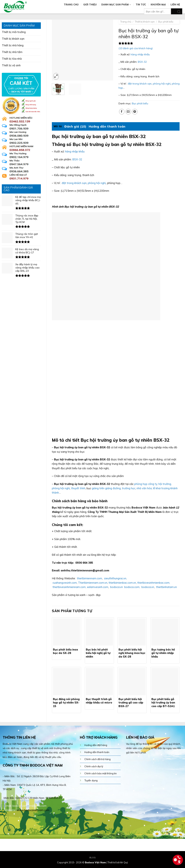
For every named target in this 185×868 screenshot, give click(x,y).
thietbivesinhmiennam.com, (69, 587)
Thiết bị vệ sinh (11, 65)
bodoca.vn (117, 587)
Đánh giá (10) (75, 126)
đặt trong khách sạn (140, 84)
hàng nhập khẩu (140, 54)
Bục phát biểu (166, 22)
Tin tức (141, 5)
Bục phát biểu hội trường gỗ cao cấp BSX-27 (131, 703)
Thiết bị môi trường (14, 32)
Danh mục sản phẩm (116, 5)
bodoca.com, (132, 587)
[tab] (58, 126)
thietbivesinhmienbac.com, (153, 583)
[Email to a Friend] (128, 112)
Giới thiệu (90, 5)
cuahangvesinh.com (65, 583)
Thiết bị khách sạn (13, 39)
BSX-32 (142, 62)
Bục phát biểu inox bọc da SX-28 (65, 651)
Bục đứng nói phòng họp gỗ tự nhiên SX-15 (66, 703)
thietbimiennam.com (90, 578)
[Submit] (177, 11)
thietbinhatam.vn (166, 587)
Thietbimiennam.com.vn (93, 583)
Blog (92, 858)
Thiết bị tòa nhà (12, 59)
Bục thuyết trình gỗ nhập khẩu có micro (99, 701)
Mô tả (58, 126)
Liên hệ (175, 5)
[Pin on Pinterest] (135, 112)
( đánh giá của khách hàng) (136, 48)
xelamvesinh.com (98, 587)
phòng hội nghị (162, 84)
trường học (128, 488)
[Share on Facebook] (122, 112)
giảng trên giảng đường (106, 488)
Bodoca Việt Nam (95, 862)
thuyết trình (78, 488)
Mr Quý (124, 862)
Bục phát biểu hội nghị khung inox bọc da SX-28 (132, 653)
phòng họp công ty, (146, 484)
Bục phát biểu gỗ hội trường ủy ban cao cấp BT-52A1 (163, 703)
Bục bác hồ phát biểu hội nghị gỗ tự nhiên (98, 653)
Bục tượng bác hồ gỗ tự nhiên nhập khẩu (163, 653)
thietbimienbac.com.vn (122, 583)
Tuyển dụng (91, 780)
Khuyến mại (158, 5)
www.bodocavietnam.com (33, 810)
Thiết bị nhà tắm (12, 52)
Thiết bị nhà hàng (13, 45)
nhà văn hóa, (144, 488)
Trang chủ (71, 5)
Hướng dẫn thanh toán (107, 126)
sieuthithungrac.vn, (115, 578)
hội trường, (165, 484)
